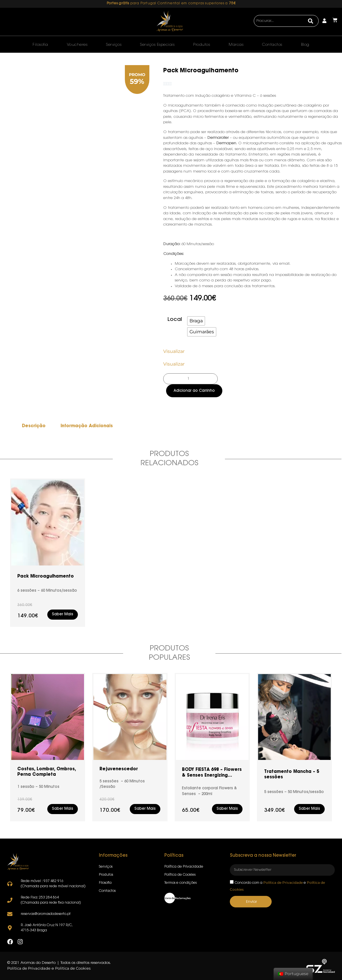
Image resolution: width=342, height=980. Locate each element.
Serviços (114, 45)
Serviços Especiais (157, 45)
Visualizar (174, 351)
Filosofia (40, 45)
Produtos (202, 45)
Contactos (272, 45)
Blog (305, 45)
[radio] (196, 321)
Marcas (236, 45)
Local (175, 320)
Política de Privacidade (283, 882)
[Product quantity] (190, 379)
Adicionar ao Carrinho (194, 391)
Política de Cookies (73, 968)
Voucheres (77, 45)
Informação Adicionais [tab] (87, 426)
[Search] (310, 21)
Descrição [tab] (34, 426)
